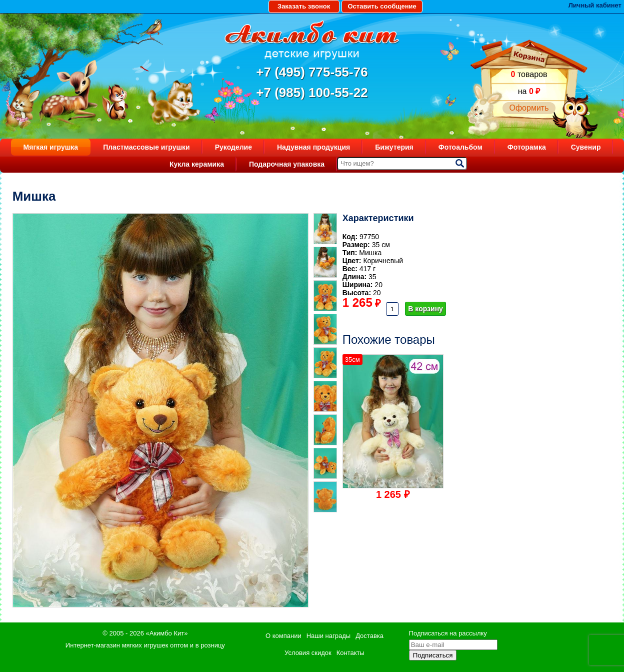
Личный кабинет (595, 5)
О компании (283, 636)
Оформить (529, 108)
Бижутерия (394, 147)
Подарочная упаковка (287, 164)
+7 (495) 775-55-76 (312, 72)
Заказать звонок (304, 6)
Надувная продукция (313, 147)
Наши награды (328, 636)
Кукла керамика (197, 164)
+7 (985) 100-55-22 (312, 93)
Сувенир (586, 147)
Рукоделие (233, 147)
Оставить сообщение (382, 6)
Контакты (350, 653)
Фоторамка (527, 147)
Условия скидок (308, 653)
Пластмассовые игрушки (146, 147)
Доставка (369, 636)
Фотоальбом (460, 147)
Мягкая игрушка (51, 147)
